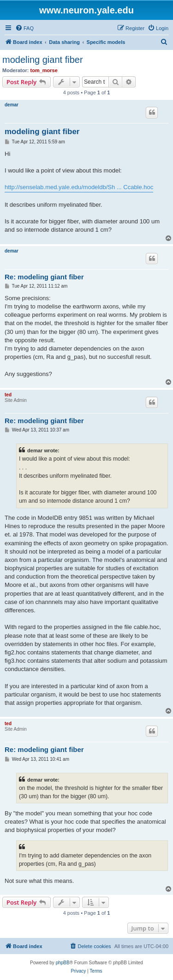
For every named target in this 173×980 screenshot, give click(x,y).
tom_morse (44, 70)
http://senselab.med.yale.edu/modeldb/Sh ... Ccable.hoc (79, 187)
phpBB (63, 963)
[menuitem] (24, 28)
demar (12, 105)
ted (8, 395)
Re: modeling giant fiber (44, 277)
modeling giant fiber (43, 60)
